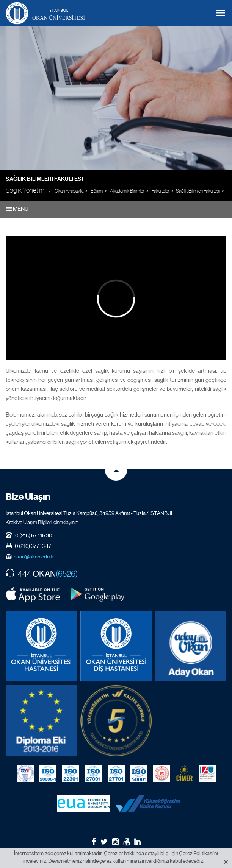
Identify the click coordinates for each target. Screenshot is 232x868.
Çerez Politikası (196, 853)
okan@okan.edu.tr (34, 557)
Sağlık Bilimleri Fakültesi (44, 179)
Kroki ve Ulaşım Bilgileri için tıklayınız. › (43, 522)
